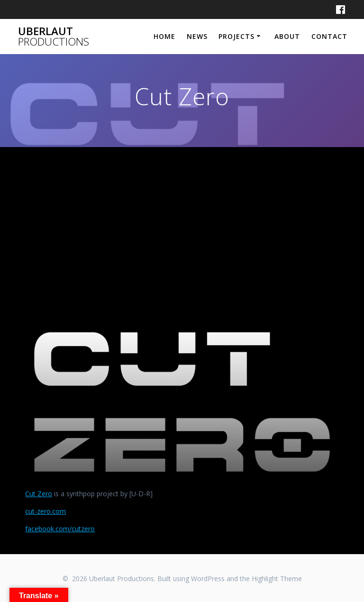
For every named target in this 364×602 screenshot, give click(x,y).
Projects (237, 36)
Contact (329, 36)
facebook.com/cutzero (60, 529)
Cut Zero (39, 494)
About (287, 36)
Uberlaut (54, 37)
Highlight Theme (277, 579)
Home (164, 36)
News (197, 36)
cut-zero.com (45, 511)
